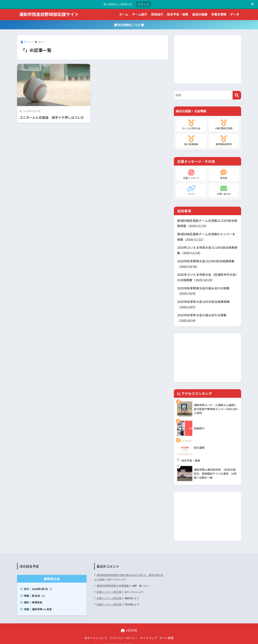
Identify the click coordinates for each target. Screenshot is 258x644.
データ (235, 14)
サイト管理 (167, 633)
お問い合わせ (224, 190)
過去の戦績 (200, 14)
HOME (129, 626)
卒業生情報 (219, 14)
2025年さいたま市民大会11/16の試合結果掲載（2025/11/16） (207, 249)
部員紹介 (157, 14)
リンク (191, 190)
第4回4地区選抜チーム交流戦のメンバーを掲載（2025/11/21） (207, 236)
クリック (143, 4)
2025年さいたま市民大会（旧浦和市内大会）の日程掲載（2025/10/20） (206, 275)
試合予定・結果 (178, 14)
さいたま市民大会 (191, 125)
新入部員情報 (191, 141)
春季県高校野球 (224, 141)
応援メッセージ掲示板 (108, 586)
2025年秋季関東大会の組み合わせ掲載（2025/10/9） (202, 288)
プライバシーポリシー (124, 633)
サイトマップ (149, 633)
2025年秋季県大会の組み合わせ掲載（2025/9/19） (200, 314)
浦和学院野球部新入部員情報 (111, 580)
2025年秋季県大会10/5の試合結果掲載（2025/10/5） (202, 301)
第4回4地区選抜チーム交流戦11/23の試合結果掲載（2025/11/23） (207, 223)
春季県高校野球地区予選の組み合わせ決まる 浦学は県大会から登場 (128, 572)
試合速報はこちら (129, 25)
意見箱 (224, 174)
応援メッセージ (191, 174)
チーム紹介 (140, 14)
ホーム (124, 14)
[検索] (237, 95)
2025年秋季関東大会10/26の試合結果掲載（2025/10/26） (204, 262)
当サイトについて (96, 633)
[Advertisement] (208, 59)
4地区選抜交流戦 (224, 125)
